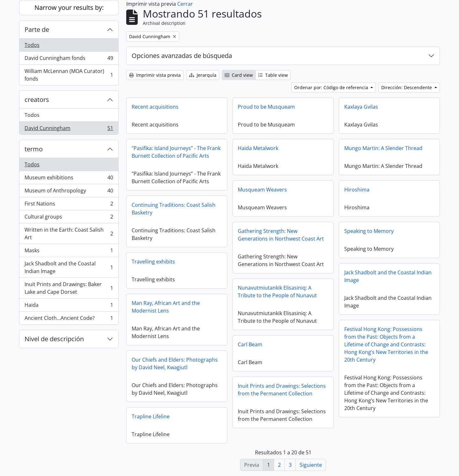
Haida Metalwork (258, 148)
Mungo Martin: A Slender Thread (383, 148)
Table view (273, 75)
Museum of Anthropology (69, 192)
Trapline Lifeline (151, 416)
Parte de (37, 29)
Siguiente (311, 465)
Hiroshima (357, 190)
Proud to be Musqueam (266, 107)
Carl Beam (250, 344)
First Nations (69, 205)
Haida (69, 306)
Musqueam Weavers (262, 190)
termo (34, 149)
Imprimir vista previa (155, 75)
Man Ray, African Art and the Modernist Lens (166, 307)
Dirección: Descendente (407, 87)
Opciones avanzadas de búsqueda (182, 56)
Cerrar (185, 4)
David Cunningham (69, 129)
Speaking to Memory (369, 231)
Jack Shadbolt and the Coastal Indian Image (69, 267)
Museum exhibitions (69, 179)
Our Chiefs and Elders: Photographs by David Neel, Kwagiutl (175, 364)
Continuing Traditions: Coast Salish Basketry (174, 209)
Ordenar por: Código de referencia (332, 87)
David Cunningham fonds (69, 59)
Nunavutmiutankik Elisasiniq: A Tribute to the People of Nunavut (277, 292)
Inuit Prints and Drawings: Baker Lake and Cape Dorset (69, 288)
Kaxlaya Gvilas (361, 107)
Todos (32, 45)
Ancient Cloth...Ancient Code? (69, 319)
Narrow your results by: (69, 7)
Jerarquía (203, 75)
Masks (69, 252)
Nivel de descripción (54, 339)
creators (37, 100)
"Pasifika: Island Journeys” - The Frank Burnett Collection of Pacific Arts (176, 152)
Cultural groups (69, 218)
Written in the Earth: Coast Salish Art (69, 234)
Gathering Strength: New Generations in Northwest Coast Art (281, 235)
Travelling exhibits (153, 262)
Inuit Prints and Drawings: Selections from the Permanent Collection (282, 390)
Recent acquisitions (155, 107)
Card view (239, 75)
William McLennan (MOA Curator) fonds (69, 75)
